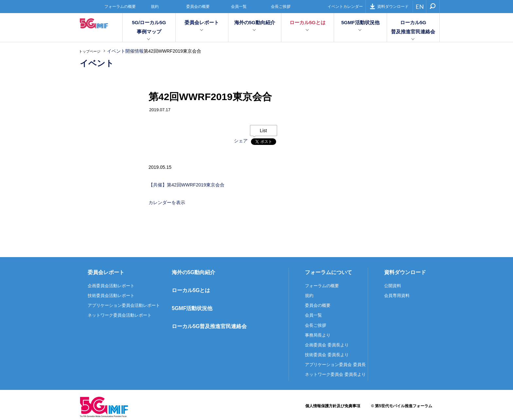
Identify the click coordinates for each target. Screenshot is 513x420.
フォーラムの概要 (120, 7)
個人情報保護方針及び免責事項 (333, 406)
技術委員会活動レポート (111, 296)
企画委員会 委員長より (327, 345)
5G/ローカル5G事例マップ (149, 27)
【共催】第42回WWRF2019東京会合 (186, 185)
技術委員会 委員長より (327, 355)
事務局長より (318, 335)
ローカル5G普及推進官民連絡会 (413, 27)
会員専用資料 (397, 296)
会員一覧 (239, 7)
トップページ (90, 51)
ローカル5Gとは (308, 22)
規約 (155, 7)
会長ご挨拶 (281, 7)
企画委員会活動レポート (111, 286)
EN (420, 7)
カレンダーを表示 (167, 202)
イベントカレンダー (345, 7)
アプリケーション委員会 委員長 (335, 365)
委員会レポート (202, 22)
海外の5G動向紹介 (255, 22)
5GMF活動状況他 (360, 22)
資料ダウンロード (389, 6)
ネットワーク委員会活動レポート (120, 315)
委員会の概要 (198, 7)
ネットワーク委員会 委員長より (335, 374)
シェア (241, 141)
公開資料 (393, 286)
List (263, 131)
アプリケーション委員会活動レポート (124, 305)
